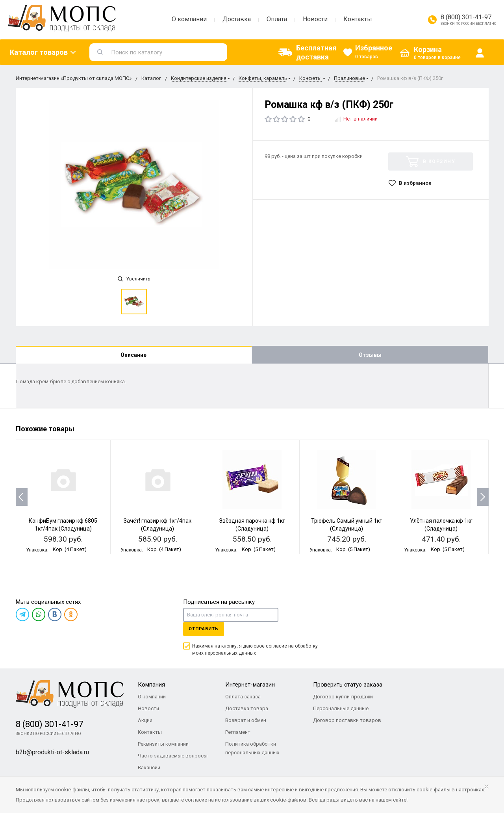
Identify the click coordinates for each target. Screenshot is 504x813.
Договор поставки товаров (347, 720)
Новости (315, 19)
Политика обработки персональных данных (252, 748)
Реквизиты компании (163, 744)
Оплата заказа (243, 697)
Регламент (238, 732)
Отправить (204, 629)
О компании (189, 19)
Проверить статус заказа (348, 685)
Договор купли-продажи (343, 697)
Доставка (237, 19)
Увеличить (134, 279)
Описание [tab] (133, 355)
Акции (145, 720)
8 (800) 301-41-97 (466, 17)
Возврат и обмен (246, 720)
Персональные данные (341, 708)
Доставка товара (247, 708)
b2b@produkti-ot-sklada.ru (52, 752)
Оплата (277, 19)
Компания (151, 685)
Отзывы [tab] (370, 355)
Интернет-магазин (250, 685)
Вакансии (149, 768)
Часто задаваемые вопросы (173, 756)
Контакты (358, 19)
